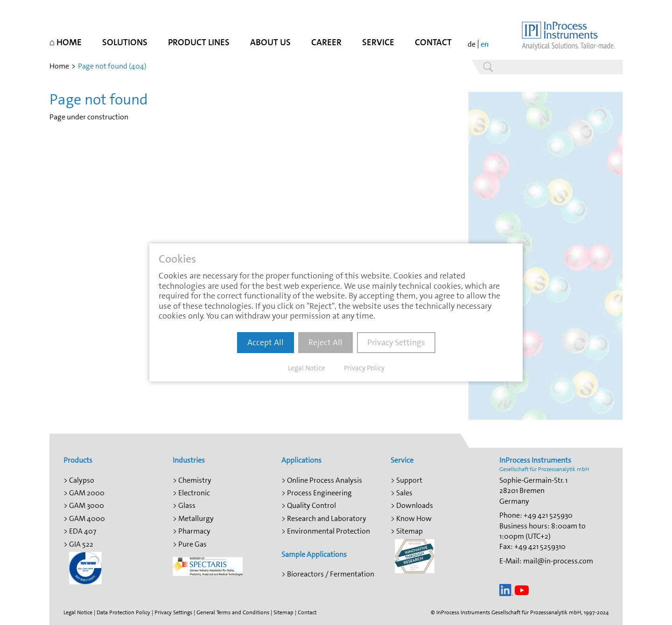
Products (78, 460)
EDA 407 (83, 531)
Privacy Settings (173, 612)
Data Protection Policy (123, 612)
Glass (187, 505)
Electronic (194, 493)
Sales (404, 493)
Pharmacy (194, 531)
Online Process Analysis (325, 480)
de (472, 44)
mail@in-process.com (558, 561)
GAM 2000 (87, 493)
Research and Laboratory (327, 518)
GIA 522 (81, 544)
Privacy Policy (364, 368)
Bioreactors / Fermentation (331, 574)
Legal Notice (78, 612)
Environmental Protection (329, 531)
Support (409, 480)
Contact (307, 612)
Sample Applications (314, 554)
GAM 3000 (87, 505)
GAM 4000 (87, 518)
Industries (189, 460)
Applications (301, 460)
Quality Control (311, 505)
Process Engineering (319, 493)
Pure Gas (192, 544)
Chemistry (195, 480)
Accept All (266, 342)
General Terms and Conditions (233, 612)
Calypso (82, 480)
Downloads (415, 505)
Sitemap (409, 531)
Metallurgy (196, 518)
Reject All (325, 342)
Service (402, 460)
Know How (414, 518)
